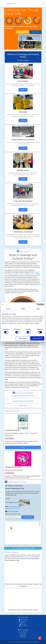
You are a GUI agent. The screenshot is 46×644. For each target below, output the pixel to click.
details (23, 447)
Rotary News (23, 637)
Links (23, 623)
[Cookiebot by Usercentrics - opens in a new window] (38, 305)
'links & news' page (27, 557)
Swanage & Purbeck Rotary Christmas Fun (23, 396)
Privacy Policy (23, 626)
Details (23, 90)
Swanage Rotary (23, 405)
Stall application (22, 32)
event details (35, 32)
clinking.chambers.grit (16, 507)
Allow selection (23, 338)
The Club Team (23, 621)
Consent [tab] (8, 309)
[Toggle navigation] (43, 4)
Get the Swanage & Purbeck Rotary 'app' (23, 548)
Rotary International (23, 632)
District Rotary (23, 635)
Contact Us (23, 624)
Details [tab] (23, 309)
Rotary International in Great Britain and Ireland (27, 642)
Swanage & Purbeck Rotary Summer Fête (23, 401)
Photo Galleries (23, 619)
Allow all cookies (37, 338)
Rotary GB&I (23, 634)
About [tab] (38, 309)
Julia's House (23, 345)
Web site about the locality (12, 508)
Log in (7, 438)
